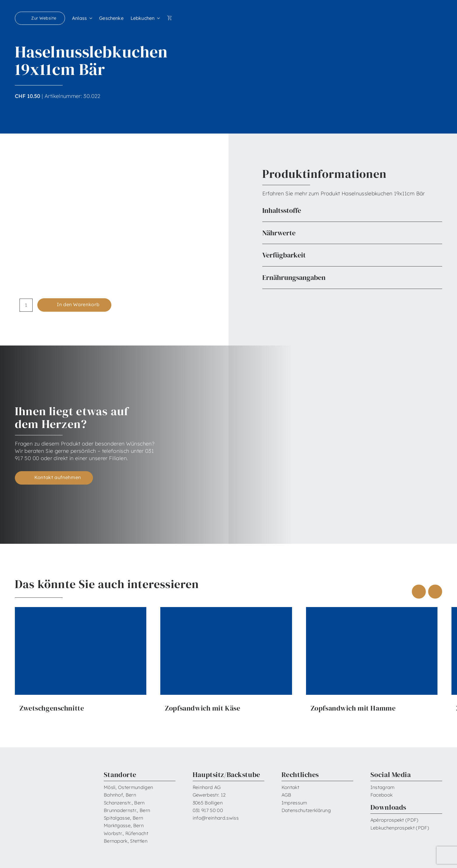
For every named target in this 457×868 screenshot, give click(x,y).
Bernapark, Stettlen (126, 841)
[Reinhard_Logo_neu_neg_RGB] (418, 15)
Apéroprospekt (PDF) (394, 820)
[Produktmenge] (26, 305)
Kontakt (290, 787)
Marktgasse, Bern (124, 825)
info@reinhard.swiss (216, 818)
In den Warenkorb (78, 304)
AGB (286, 795)
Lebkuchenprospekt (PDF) (400, 828)
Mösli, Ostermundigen (128, 787)
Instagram (383, 787)
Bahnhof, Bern (120, 795)
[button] (352, 211)
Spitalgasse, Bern (123, 818)
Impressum (294, 803)
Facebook (382, 795)
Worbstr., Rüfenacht (126, 833)
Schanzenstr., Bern (124, 803)
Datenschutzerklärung (306, 810)
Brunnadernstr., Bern (127, 810)
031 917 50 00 (208, 810)
